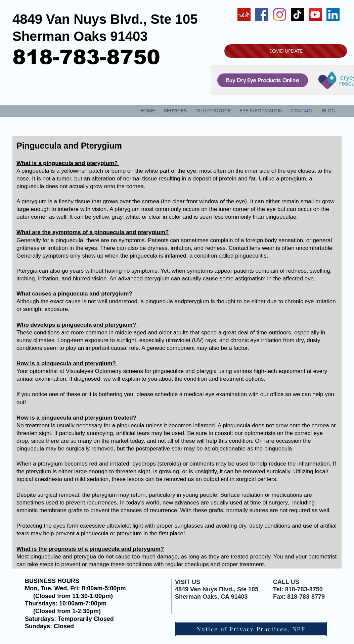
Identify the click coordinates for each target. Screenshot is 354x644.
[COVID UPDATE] (286, 51)
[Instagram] (280, 15)
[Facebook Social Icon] (262, 15)
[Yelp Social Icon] (244, 15)
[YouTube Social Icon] (315, 15)
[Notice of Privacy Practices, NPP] (251, 629)
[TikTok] (297, 15)
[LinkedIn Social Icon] (333, 15)
